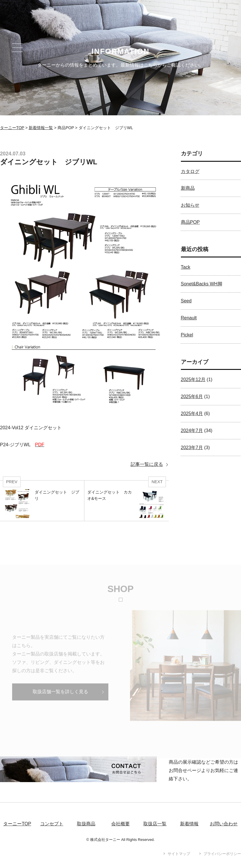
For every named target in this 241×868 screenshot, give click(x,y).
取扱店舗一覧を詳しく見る (60, 698)
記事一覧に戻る (147, 464)
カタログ (190, 171)
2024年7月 (192, 431)
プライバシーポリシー (222, 854)
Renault (189, 318)
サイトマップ (179, 854)
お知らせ (190, 205)
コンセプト (52, 824)
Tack (186, 267)
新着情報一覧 (41, 128)
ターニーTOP (12, 128)
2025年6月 (192, 397)
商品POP (190, 222)
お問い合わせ (224, 824)
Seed (186, 301)
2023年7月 (192, 448)
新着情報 (189, 824)
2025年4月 (192, 414)
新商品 (188, 188)
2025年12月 (193, 380)
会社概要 (120, 824)
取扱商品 (86, 824)
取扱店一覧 (155, 824)
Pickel (187, 335)
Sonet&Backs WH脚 (202, 284)
